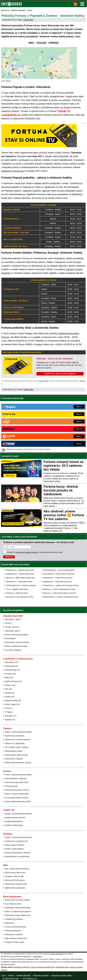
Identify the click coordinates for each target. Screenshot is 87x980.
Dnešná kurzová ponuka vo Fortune (17, 790)
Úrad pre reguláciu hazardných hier (43, 967)
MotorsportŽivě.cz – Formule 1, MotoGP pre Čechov (61, 597)
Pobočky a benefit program (14, 825)
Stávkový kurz (10, 923)
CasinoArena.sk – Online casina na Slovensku (59, 574)
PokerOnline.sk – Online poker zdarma (19, 582)
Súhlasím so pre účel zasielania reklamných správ (35, 552)
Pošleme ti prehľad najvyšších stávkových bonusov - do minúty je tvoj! (39, 542)
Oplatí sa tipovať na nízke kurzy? (16, 938)
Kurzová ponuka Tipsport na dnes (16, 755)
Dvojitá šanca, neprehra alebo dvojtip (17, 908)
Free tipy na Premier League (14, 942)
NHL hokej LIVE (10, 674)
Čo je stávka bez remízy (13, 904)
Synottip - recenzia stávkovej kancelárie (18, 814)
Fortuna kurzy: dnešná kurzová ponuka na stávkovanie (61, 490)
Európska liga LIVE (11, 666)
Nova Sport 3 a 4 (11, 716)
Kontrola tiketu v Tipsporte (14, 759)
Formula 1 (8, 623)
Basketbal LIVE (10, 720)
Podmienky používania (41, 975)
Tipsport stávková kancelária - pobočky (18, 763)
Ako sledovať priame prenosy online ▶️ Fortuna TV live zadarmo (64, 515)
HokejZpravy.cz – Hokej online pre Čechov (57, 582)
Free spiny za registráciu (13, 650)
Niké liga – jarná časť (12, 627)
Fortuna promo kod (11, 786)
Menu (82, 4)
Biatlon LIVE (9, 678)
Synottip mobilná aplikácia (14, 821)
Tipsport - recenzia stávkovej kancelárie (18, 732)
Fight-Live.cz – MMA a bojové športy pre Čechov (59, 593)
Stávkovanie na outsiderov (14, 934)
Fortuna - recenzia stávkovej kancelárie (18, 775)
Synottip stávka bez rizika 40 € (15, 818)
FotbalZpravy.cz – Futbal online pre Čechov (58, 578)
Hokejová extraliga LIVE (13, 701)
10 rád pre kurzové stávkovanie (15, 927)
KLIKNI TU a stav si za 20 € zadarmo (60, 374)
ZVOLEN (41, 43)
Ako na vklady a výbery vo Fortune (17, 798)
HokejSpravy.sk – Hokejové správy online (20, 570)
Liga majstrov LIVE (11, 662)
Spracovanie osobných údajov (61, 975)
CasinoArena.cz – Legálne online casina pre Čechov (61, 585)
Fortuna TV (9, 708)
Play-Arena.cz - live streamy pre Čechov (20, 597)
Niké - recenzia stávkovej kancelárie (17, 869)
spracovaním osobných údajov (26, 552)
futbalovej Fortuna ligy (13, 171)
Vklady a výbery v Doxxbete (14, 845)
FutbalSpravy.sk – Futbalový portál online (20, 574)
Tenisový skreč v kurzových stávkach (17, 900)
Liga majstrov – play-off (13, 619)
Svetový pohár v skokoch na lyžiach (17, 642)
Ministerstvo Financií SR (22, 967)
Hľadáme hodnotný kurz (13, 931)
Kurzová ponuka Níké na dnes (15, 873)
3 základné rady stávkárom (14, 919)
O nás (3, 975)
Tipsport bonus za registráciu (15, 736)
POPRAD (53, 43)
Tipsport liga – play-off (12, 631)
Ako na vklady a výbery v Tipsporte (17, 747)
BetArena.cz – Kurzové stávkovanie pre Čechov (59, 589)
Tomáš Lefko (28, 20)
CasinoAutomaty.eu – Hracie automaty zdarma (59, 570)
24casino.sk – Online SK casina (17, 593)
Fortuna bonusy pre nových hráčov (17, 782)
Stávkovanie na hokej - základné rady (17, 915)
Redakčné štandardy (23, 975)
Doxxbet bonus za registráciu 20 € (16, 841)
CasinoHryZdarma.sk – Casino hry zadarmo (21, 585)
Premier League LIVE (12, 704)
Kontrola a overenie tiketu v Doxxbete (17, 853)
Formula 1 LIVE (10, 685)
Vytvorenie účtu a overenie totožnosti (17, 740)
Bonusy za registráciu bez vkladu (16, 646)
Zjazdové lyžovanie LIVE (13, 681)
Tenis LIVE (8, 689)
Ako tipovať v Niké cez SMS (14, 876)
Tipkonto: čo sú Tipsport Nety (15, 743)
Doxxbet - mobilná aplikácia (14, 849)
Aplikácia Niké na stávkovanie (15, 888)
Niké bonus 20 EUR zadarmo (15, 880)
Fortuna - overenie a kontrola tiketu (17, 794)
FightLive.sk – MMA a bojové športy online (20, 578)
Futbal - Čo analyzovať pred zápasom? (18, 911)
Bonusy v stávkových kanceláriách (16, 635)
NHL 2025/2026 (10, 638)
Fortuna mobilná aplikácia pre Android (18, 801)
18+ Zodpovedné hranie (10, 978)
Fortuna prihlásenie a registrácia (16, 778)
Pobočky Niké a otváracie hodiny (16, 884)
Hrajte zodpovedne (43, 381)
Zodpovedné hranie (62, 967)
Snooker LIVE (9, 697)
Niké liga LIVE (10, 693)
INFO (31, 43)
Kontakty (11, 975)
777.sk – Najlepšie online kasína (17, 589)
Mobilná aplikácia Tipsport (14, 751)
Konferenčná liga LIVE (12, 670)
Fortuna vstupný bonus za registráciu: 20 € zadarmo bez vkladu (63, 466)
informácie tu (37, 957)
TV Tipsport (9, 712)
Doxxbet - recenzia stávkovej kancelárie (18, 837)
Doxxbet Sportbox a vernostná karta (17, 856)
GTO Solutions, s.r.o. (30, 978)
